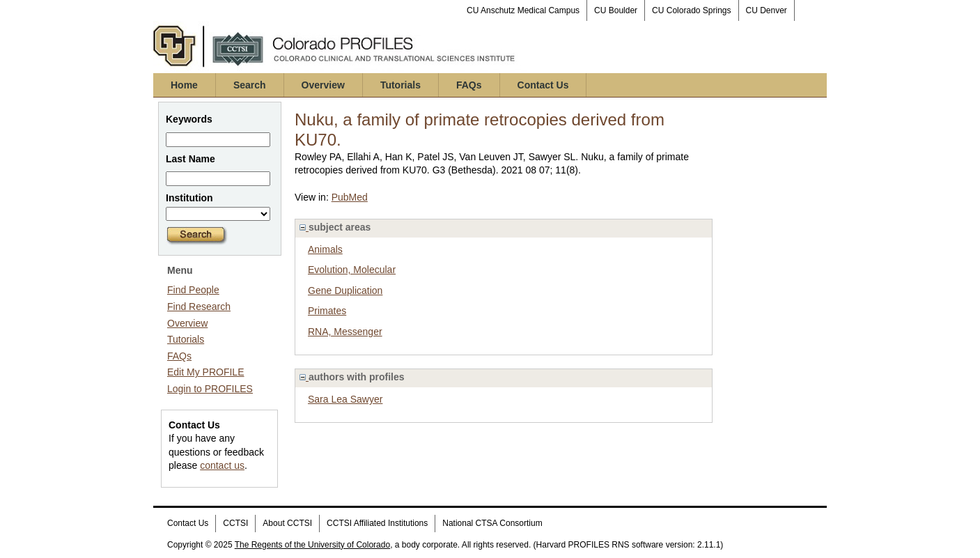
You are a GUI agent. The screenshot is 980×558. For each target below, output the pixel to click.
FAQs (469, 85)
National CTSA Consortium (492, 523)
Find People (193, 290)
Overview (323, 85)
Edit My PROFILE (205, 372)
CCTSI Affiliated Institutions (377, 523)
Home (184, 85)
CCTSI (235, 523)
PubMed (350, 197)
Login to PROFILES (210, 389)
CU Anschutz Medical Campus (523, 10)
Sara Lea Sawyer (345, 399)
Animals (325, 249)
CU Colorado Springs (691, 10)
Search (250, 85)
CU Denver (767, 10)
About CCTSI (287, 523)
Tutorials (400, 85)
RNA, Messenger (345, 332)
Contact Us (543, 85)
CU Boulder (616, 10)
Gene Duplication (345, 290)
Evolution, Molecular (352, 270)
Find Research (199, 307)
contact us (222, 465)
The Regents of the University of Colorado (312, 545)
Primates (327, 311)
